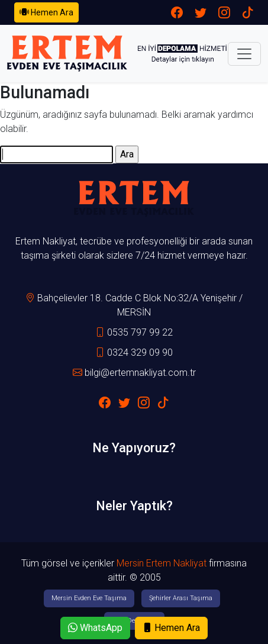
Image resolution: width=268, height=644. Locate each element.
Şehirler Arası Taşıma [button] (181, 598)
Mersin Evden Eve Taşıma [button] (89, 598)
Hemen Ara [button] (46, 12)
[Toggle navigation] (244, 54)
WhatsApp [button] (95, 628)
